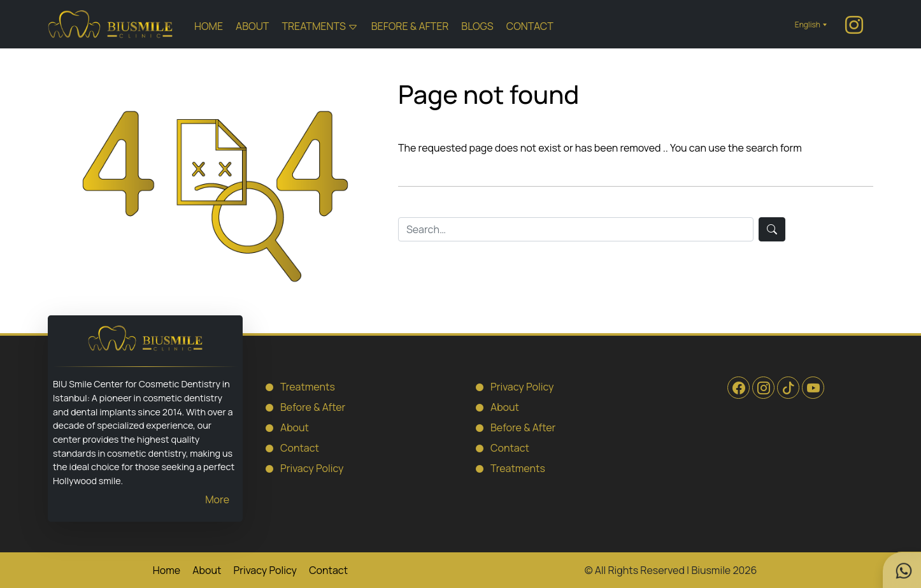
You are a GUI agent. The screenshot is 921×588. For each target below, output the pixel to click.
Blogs (477, 26)
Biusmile (711, 570)
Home (209, 26)
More (217, 499)
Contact (530, 26)
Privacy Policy (301, 468)
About (252, 26)
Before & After (410, 26)
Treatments (313, 26)
